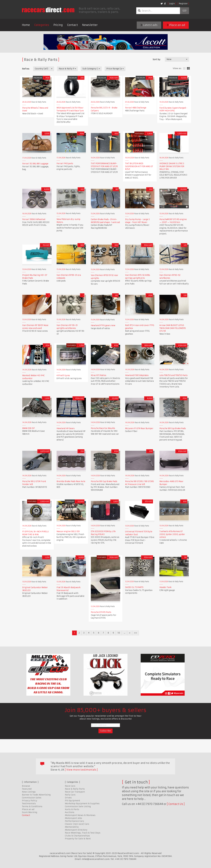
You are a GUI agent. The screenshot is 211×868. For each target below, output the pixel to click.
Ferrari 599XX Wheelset (34, 219)
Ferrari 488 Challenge (136, 108)
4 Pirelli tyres (63, 375)
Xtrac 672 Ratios (99, 375)
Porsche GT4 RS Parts (101, 612)
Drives (68, 798)
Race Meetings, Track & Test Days (83, 833)
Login (172, 4)
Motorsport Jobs (73, 818)
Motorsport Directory (76, 830)
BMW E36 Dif (28, 428)
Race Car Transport (75, 792)
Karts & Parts (72, 809)
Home (26, 25)
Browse (26, 786)
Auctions (70, 812)
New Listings (29, 792)
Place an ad (176, 25)
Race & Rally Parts (75, 789)
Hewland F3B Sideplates (137, 375)
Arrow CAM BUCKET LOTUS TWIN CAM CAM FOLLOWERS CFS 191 (173, 328)
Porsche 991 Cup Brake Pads (173, 428)
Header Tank (165, 587)
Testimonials (29, 803)
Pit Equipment (72, 801)
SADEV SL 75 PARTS (134, 587)
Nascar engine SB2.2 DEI (68, 531)
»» (136, 633)
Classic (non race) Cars (77, 824)
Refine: (26, 69)
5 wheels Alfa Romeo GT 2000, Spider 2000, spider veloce (172, 534)
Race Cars (70, 786)
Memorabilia (72, 827)
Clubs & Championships (77, 836)
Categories (42, 25)
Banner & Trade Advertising (36, 795)
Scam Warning (30, 812)
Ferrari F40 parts (65, 163)
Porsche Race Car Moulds (103, 428)
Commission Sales (32, 798)
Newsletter (90, 25)
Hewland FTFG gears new (103, 325)
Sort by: (157, 59)
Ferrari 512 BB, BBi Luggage (35, 164)
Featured (27, 789)
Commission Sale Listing (78, 806)
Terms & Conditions (32, 806)
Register (183, 4)
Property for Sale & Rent (78, 839)
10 (119, 633)
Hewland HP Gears (66, 428)
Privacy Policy (30, 801)
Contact (72, 25)
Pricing (58, 25)
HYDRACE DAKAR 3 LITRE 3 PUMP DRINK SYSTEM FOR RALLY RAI (172, 166)
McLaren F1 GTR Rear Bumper (139, 428)
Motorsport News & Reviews (80, 815)
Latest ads (149, 25)
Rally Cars (70, 795)
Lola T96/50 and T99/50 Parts (173, 375)
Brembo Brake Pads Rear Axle (71, 481)
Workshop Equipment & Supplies (82, 803)
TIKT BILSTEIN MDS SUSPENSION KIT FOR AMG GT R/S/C (139, 166)
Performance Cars (74, 821)
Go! (184, 11)
